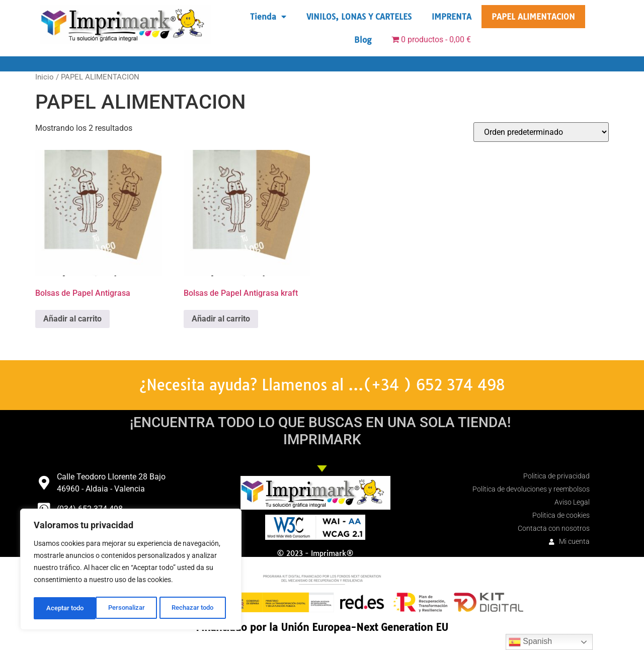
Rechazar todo (130, 608)
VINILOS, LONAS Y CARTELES (359, 17)
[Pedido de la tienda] (541, 132)
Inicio (45, 77)
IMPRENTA (452, 17)
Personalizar (64, 608)
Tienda (268, 17)
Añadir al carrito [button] (72, 319)
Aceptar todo (198, 608)
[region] (131, 571)
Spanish (530, 642)
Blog (363, 40)
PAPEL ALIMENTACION (533, 17)
